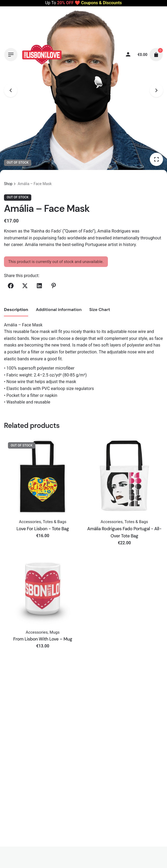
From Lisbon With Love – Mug (43, 639)
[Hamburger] (11, 55)
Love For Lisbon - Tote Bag (43, 529)
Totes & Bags (54, 522)
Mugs (55, 632)
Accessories (30, 522)
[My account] (128, 55)
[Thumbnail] (42, 55)
